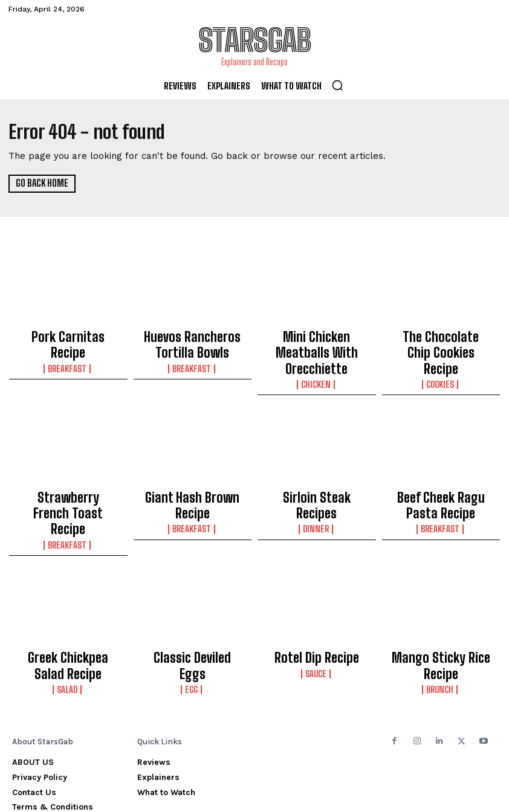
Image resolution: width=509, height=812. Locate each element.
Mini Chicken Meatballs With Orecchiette (317, 340)
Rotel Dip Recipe (317, 602)
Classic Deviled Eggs (192, 602)
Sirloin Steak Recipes (317, 469)
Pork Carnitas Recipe (68, 335)
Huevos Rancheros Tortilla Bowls (193, 340)
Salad (68, 626)
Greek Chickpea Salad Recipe (68, 608)
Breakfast (68, 347)
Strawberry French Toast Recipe (68, 474)
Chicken (316, 358)
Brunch (441, 615)
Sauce (316, 615)
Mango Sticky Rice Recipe (441, 602)
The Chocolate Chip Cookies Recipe (441, 340)
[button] (337, 85)
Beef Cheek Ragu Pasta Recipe (441, 474)
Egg (192, 615)
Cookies (441, 358)
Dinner (316, 482)
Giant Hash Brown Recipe (193, 469)
